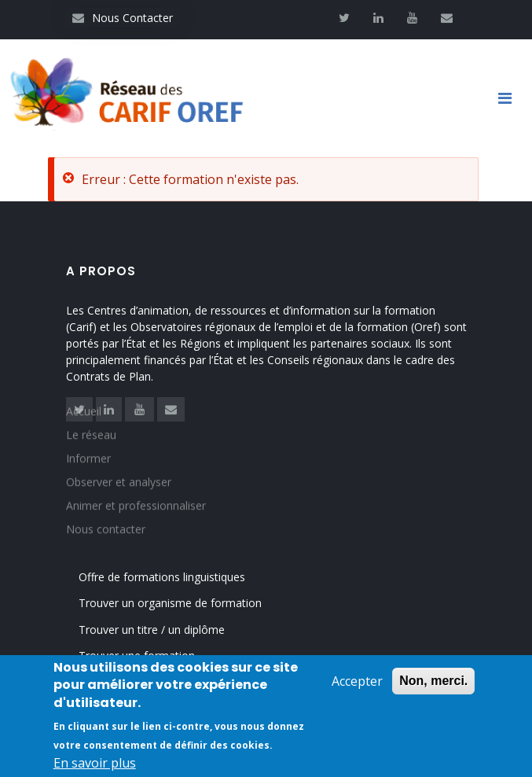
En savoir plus (95, 764)
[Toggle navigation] (511, 98)
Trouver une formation (137, 655)
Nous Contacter (123, 18)
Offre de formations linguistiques (162, 577)
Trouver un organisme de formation (170, 603)
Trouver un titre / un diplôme (152, 630)
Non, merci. (433, 682)
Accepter (357, 683)
